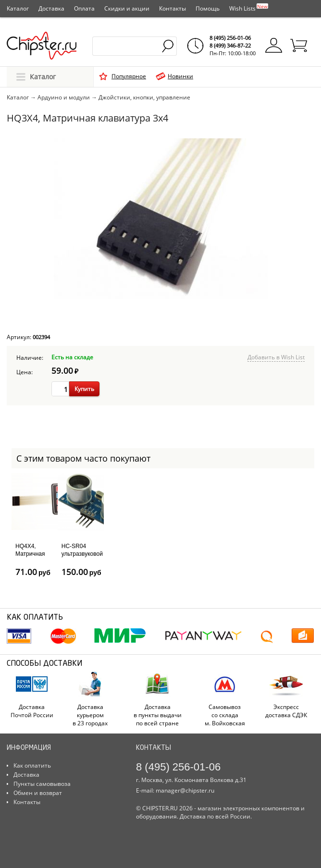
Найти (168, 46)
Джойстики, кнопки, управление (144, 97)
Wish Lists (249, 8)
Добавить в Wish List (276, 357)
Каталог (18, 8)
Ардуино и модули (64, 97)
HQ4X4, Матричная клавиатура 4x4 (31, 557)
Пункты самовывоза (42, 784)
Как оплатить (32, 765)
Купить (84, 389)
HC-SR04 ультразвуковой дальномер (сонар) (82, 557)
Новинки (180, 76)
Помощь (208, 8)
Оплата (84, 8)
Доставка (51, 8)
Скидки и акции (127, 8)
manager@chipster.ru (185, 790)
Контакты (173, 8)
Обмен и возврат (38, 793)
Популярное (129, 76)
